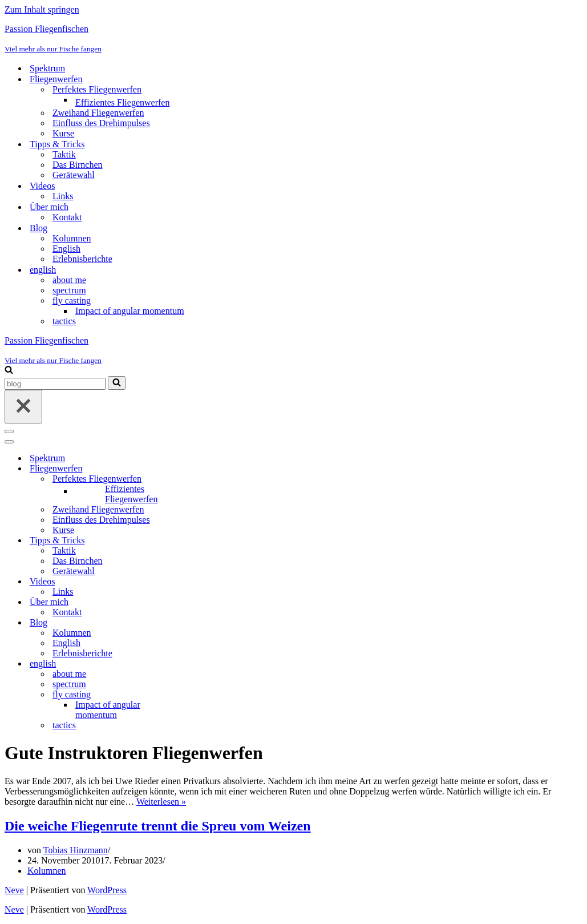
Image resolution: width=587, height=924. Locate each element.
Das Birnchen (78, 165)
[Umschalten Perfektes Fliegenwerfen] (204, 479)
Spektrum (47, 68)
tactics (64, 321)
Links (63, 196)
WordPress (107, 890)
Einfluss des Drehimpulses (101, 123)
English (66, 249)
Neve (14, 890)
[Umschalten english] (204, 664)
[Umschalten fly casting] (204, 695)
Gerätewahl (74, 175)
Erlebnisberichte (82, 259)
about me (69, 280)
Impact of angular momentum (130, 311)
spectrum (69, 290)
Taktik (64, 154)
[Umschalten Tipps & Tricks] (204, 541)
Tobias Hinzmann (76, 850)
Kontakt (67, 217)
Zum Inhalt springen (42, 9)
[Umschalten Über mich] (204, 602)
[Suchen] (9, 371)
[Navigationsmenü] (9, 431)
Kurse (63, 133)
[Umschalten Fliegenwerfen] (204, 469)
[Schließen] (23, 407)
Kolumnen (72, 238)
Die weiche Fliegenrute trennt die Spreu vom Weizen (158, 826)
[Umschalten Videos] (204, 582)
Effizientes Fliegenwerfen (122, 102)
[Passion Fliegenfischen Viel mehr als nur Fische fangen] (293, 39)
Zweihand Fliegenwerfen (98, 113)
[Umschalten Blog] (204, 623)
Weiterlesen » (161, 802)
